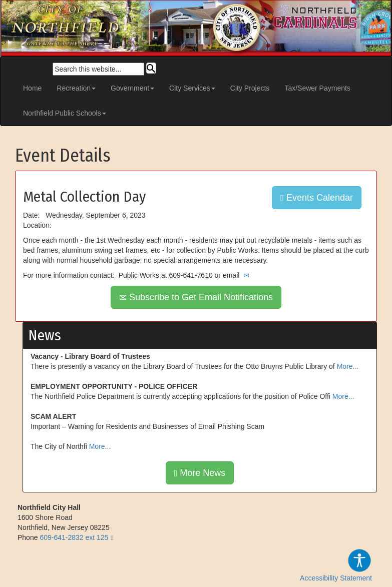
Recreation (76, 88)
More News (200, 473)
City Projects (250, 88)
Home (32, 88)
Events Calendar (317, 198)
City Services (192, 88)
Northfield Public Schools (65, 113)
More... (348, 366)
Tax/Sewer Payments (317, 88)
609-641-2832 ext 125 (74, 537)
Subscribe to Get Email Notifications (196, 297)
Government (132, 88)
